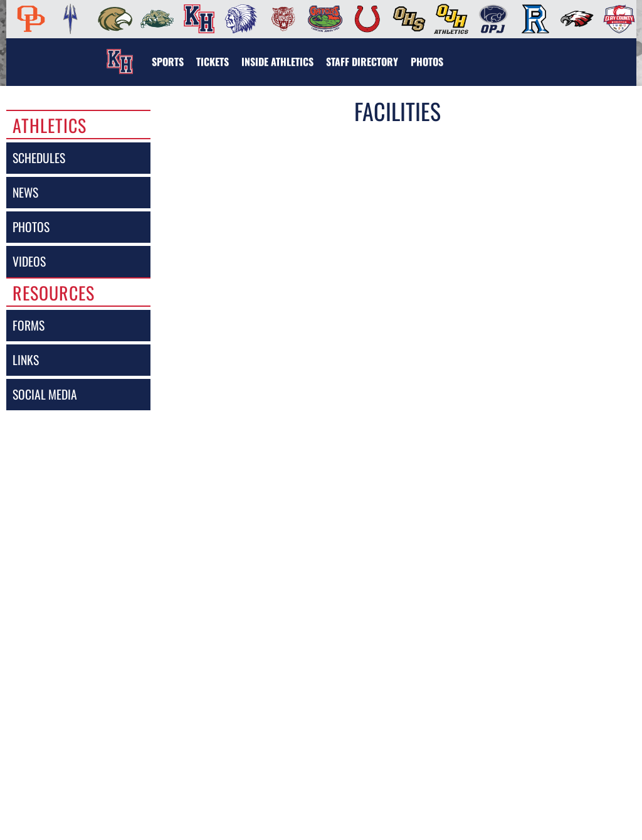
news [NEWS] (25, 192)
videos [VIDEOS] (29, 261)
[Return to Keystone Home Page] (120, 54)
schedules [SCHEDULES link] (39, 158)
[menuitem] (27, 19)
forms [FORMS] (29, 325)
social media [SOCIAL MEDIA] (45, 394)
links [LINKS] (26, 360)
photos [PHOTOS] (31, 227)
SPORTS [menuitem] (168, 61)
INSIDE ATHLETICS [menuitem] (277, 61)
